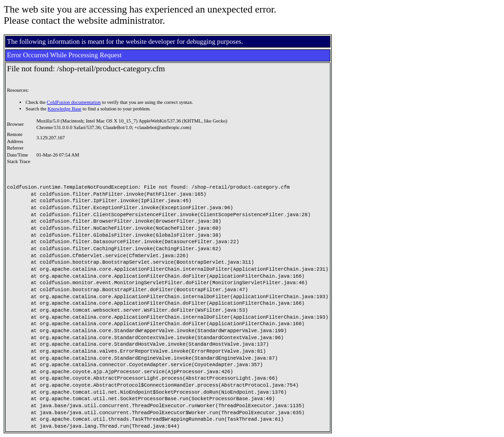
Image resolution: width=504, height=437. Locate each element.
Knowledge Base (64, 109)
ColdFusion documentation (74, 102)
